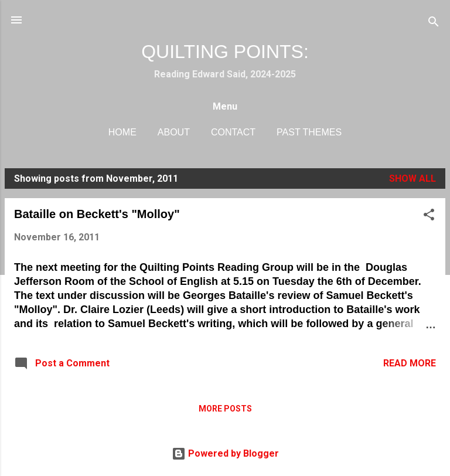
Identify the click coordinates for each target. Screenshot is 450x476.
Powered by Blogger (225, 453)
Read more (410, 363)
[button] (429, 217)
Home (122, 132)
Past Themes (309, 132)
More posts (225, 409)
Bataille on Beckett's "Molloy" (97, 214)
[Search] (434, 24)
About (174, 132)
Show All (412, 178)
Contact (233, 132)
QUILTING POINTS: (225, 52)
